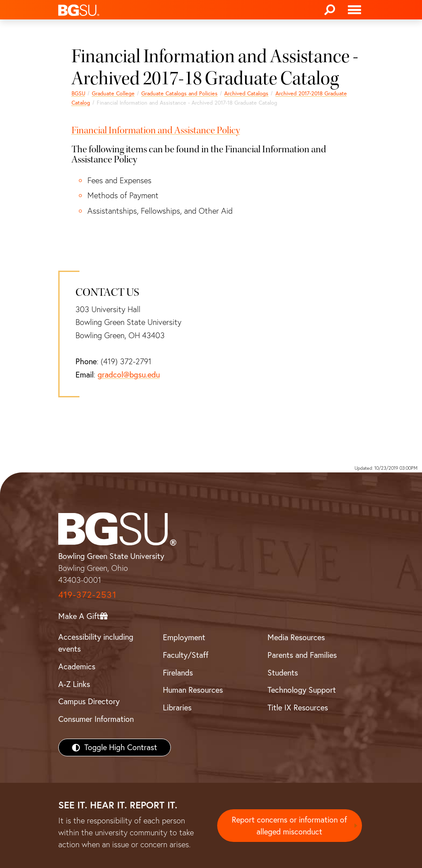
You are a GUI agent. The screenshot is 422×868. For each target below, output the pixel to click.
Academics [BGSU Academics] (77, 666)
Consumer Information (96, 719)
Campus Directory (89, 701)
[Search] (330, 10)
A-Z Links (74, 684)
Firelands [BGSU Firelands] (178, 673)
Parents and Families (302, 655)
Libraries (177, 708)
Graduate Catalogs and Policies (179, 93)
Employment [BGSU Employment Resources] (184, 637)
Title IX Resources (298, 708)
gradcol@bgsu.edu (129, 375)
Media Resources (296, 637)
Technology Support (302, 690)
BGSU (78, 93)
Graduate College (113, 93)
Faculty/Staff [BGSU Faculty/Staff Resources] (186, 655)
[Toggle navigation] (354, 10)
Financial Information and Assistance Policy (156, 130)
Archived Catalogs (246, 93)
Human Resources (193, 690)
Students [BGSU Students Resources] (283, 673)
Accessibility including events (96, 643)
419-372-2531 (87, 594)
